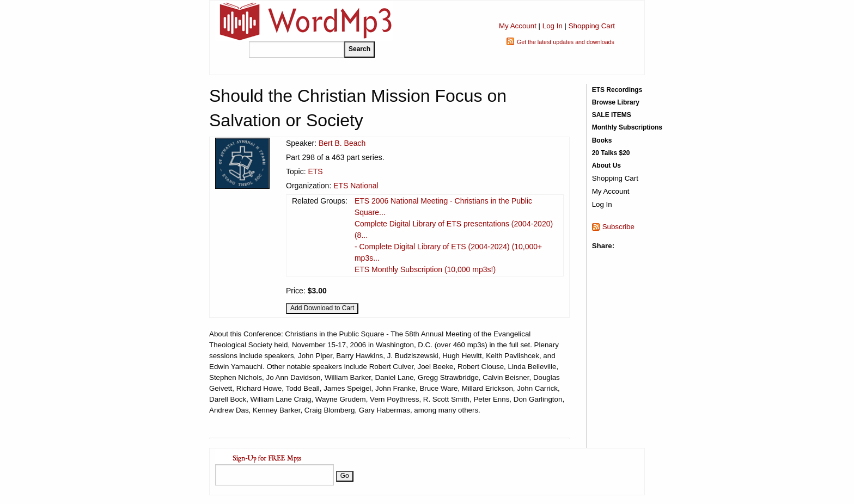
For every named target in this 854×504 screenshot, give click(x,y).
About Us (606, 165)
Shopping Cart (592, 26)
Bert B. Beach (342, 143)
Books (602, 140)
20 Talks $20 (611, 153)
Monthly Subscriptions (627, 127)
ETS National (356, 186)
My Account (518, 26)
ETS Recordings (617, 90)
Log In (553, 26)
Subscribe (618, 227)
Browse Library (616, 102)
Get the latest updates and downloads (566, 42)
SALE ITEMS (612, 115)
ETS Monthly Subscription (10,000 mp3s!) (425, 269)
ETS (315, 171)
